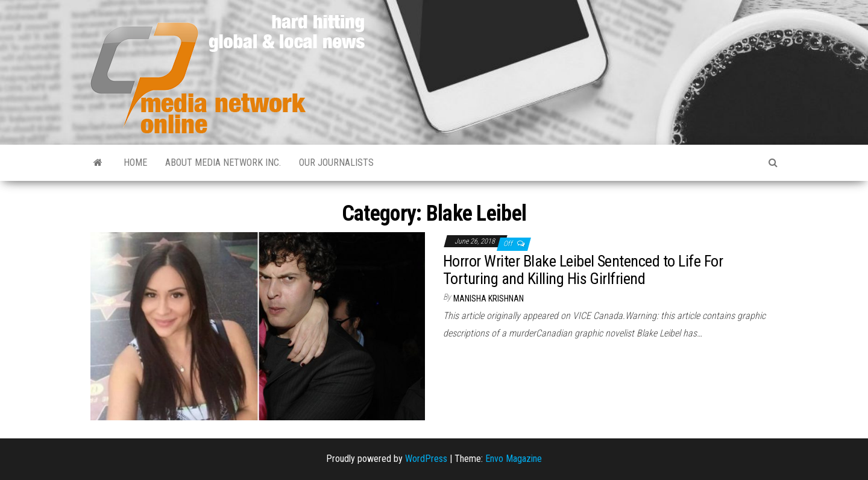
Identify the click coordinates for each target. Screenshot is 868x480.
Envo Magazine (514, 459)
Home (135, 163)
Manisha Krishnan (489, 298)
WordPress (426, 459)
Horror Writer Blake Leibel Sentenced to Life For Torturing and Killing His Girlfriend (583, 270)
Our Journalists (336, 163)
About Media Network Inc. (223, 163)
